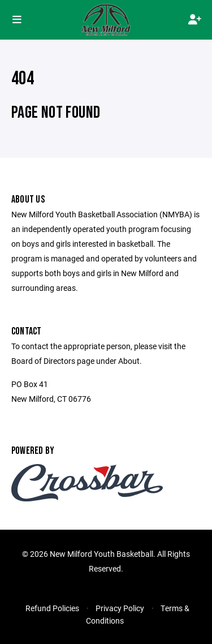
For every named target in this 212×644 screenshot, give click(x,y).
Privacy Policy (120, 608)
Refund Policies (52, 608)
